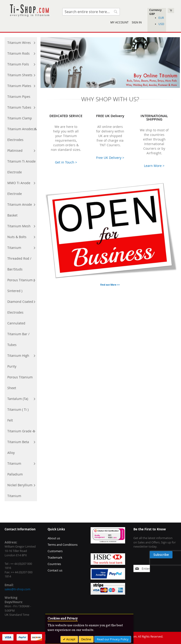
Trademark (55, 557)
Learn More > (154, 166)
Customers (55, 551)
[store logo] (29, 11)
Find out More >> (110, 285)
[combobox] (91, 12)
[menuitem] (21, 43)
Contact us (55, 570)
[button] (157, 14)
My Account (119, 22)
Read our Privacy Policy (113, 639)
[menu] (21, 269)
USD (161, 24)
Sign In (137, 22)
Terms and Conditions (63, 545)
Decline (86, 639)
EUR (161, 18)
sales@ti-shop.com (17, 589)
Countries (54, 564)
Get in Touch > (66, 162)
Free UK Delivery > (110, 158)
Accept (70, 639)
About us (54, 538)
